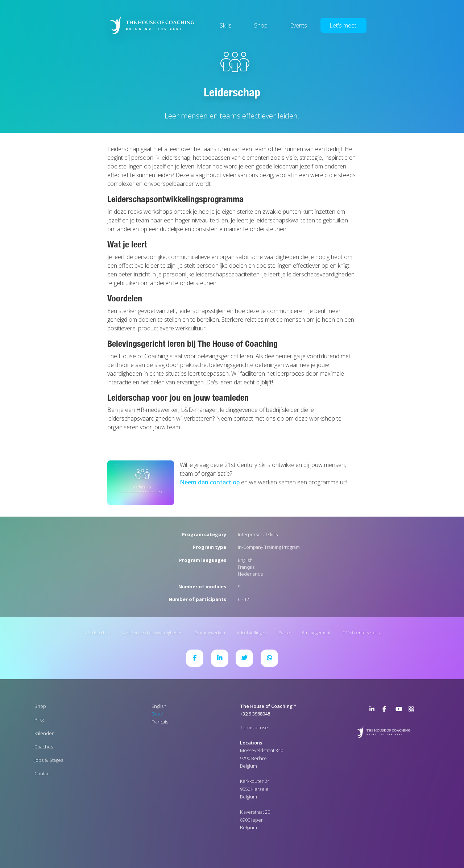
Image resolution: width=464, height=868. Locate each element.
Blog (39, 719)
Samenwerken (211, 633)
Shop (261, 25)
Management (318, 633)
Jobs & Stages (49, 760)
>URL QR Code (413, 710)
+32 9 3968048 (255, 714)
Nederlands (250, 574)
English (245, 560)
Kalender (44, 733)
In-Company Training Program (269, 547)
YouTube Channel (400, 710)
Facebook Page (387, 710)
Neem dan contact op (210, 482)
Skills (226, 25)
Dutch (158, 714)
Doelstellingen (253, 633)
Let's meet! (343, 25)
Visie (286, 633)
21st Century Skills (362, 633)
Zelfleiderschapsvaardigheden (154, 633)
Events (299, 25)
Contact (43, 773)
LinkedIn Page (374, 710)
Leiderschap (99, 633)
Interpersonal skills (258, 534)
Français (246, 567)
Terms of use (254, 727)
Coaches (44, 747)
